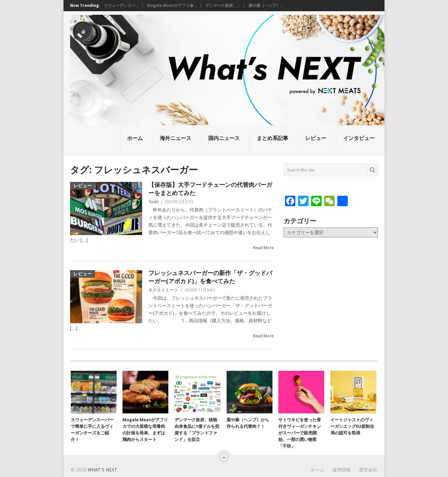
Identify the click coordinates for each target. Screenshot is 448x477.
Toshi (153, 202)
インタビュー (359, 138)
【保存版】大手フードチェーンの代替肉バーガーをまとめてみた (210, 189)
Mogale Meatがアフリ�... (172, 6)
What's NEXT (102, 470)
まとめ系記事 (272, 138)
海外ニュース (176, 138)
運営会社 (368, 470)
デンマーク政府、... (223, 6)
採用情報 (342, 470)
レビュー (316, 138)
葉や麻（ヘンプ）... (266, 6)
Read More (263, 248)
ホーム (135, 138)
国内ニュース (224, 138)
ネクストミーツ (163, 290)
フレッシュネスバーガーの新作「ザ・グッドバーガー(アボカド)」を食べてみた (210, 277)
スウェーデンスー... (121, 6)
